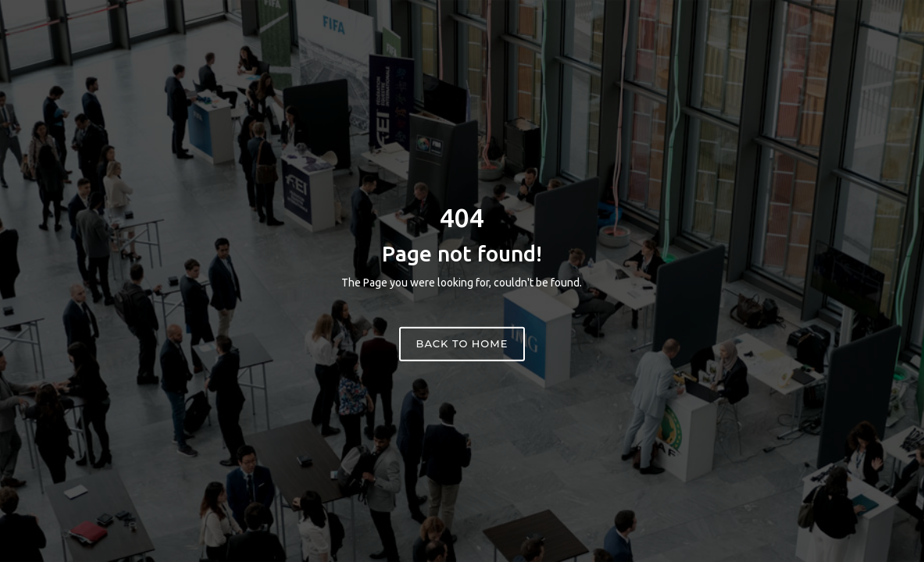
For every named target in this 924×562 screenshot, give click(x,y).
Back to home (462, 343)
